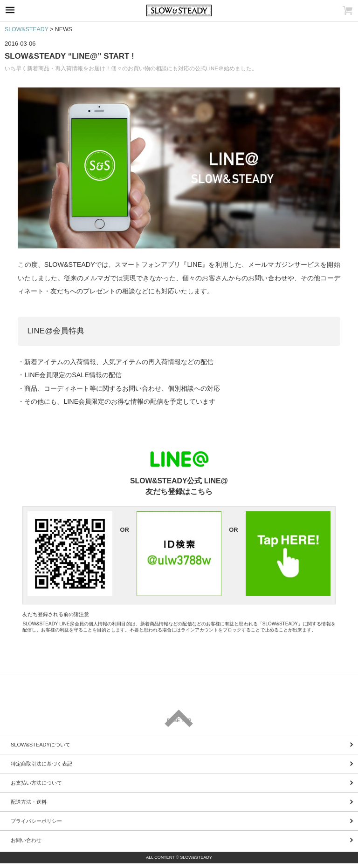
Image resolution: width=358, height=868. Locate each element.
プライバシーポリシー (36, 821)
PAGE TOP (179, 721)
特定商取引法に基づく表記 (41, 764)
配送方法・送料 (29, 802)
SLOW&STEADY (27, 29)
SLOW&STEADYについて (41, 745)
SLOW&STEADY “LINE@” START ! (69, 56)
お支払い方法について (36, 783)
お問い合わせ (26, 840)
